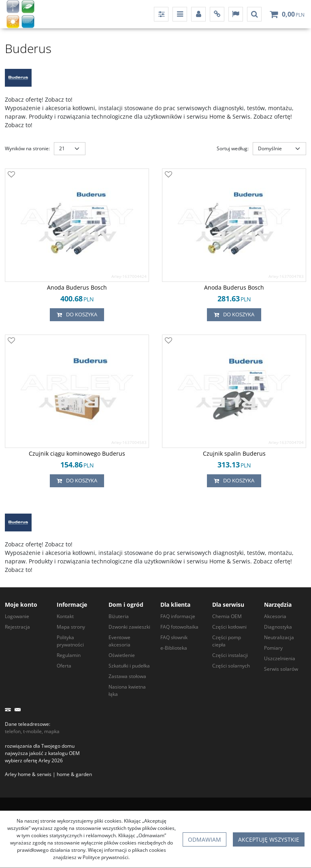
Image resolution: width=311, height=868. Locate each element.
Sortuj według (233, 148)
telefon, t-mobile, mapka (32, 731)
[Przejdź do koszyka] (293, 14)
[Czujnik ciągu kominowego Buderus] (77, 454)
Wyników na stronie (27, 148)
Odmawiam (204, 839)
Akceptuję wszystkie (269, 839)
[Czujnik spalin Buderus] (234, 454)
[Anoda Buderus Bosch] (77, 288)
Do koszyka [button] (77, 315)
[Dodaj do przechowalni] (11, 175)
